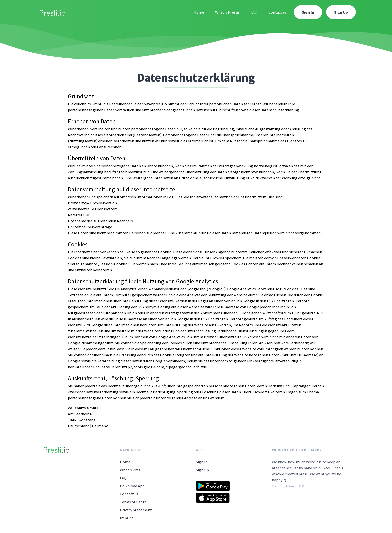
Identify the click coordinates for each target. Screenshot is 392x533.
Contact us (278, 12)
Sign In (308, 12)
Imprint (127, 518)
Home (199, 12)
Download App (132, 486)
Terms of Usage (133, 502)
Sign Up (341, 12)
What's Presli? (227, 12)
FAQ (254, 12)
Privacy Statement (136, 510)
